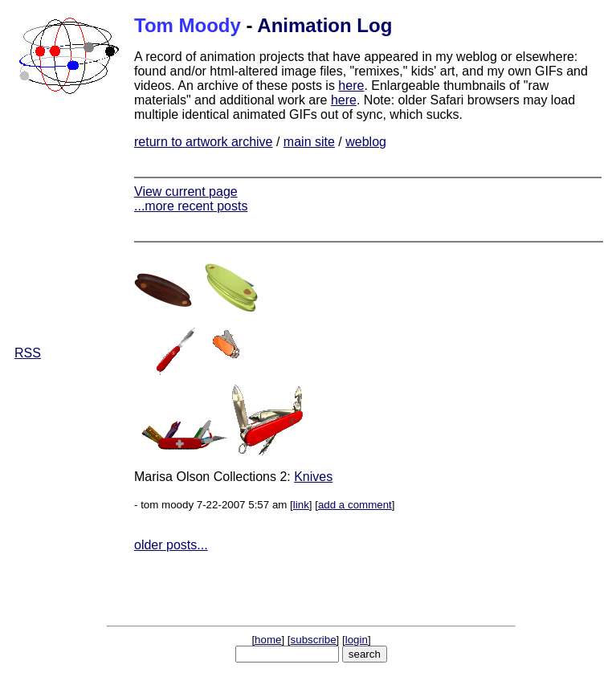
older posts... (171, 545)
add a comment (355, 505)
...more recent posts (191, 206)
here (351, 86)
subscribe (314, 640)
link (301, 505)
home (268, 640)
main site (309, 142)
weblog (366, 142)
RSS (28, 353)
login (357, 640)
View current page (186, 192)
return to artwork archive (204, 142)
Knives (313, 477)
